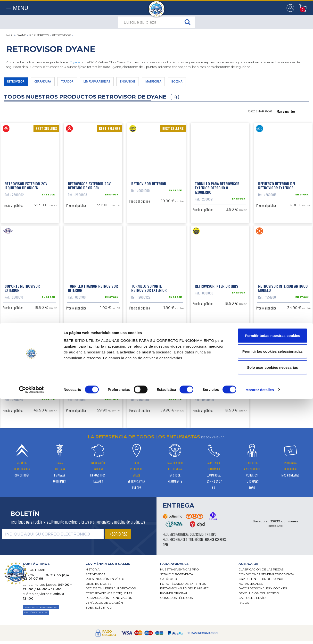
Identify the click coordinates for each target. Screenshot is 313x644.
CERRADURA (53, 83)
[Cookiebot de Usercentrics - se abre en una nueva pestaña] (31, 635)
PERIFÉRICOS (39, 35)
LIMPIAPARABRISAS (120, 83)
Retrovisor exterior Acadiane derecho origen (153, 432)
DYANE (21, 35)
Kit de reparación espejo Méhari (216, 432)
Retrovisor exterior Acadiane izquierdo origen (90, 432)
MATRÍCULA (191, 83)
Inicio (10, 35)
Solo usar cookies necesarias (272, 612)
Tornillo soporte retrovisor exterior (149, 311)
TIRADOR (83, 83)
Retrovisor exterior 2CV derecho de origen (89, 189)
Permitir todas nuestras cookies (272, 580)
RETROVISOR (61, 35)
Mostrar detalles (260, 634)
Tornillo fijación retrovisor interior (93, 311)
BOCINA (220, 83)
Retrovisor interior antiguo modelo (283, 311)
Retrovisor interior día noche (25, 432)
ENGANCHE (159, 83)
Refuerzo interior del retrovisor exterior (277, 189)
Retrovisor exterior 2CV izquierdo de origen (26, 189)
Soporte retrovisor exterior (22, 311)
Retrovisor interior (149, 187)
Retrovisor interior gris (217, 309)
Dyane (75, 62)
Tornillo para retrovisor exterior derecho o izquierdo (217, 191)
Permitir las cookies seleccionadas (272, 596)
